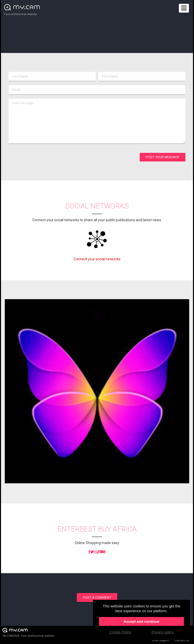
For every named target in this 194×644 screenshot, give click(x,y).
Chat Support (161, 640)
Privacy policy (163, 632)
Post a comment (97, 597)
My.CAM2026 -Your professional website (28, 632)
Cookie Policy (120, 632)
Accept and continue (141, 622)
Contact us (182, 640)
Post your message (163, 157)
